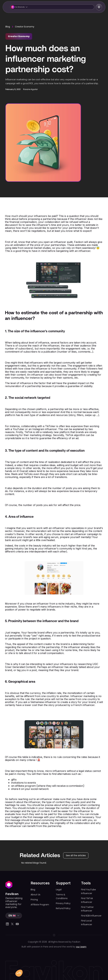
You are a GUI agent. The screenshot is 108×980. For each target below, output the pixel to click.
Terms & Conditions (62, 896)
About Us (35, 895)
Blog (8, 27)
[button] (52, 7)
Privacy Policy (63, 903)
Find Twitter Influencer (87, 909)
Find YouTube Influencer (88, 891)
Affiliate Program (40, 905)
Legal (59, 890)
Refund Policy (63, 908)
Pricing (34, 900)
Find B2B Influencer (91, 916)
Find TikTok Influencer (87, 900)
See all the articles (76, 855)
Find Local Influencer (87, 923)
